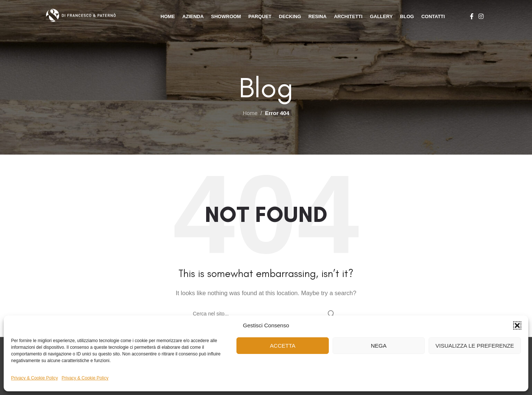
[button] (517, 325)
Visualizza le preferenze (475, 346)
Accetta (283, 346)
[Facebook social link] (472, 16)
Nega (379, 346)
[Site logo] (92, 16)
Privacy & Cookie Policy (35, 378)
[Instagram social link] (481, 16)
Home (250, 113)
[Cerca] (266, 314)
